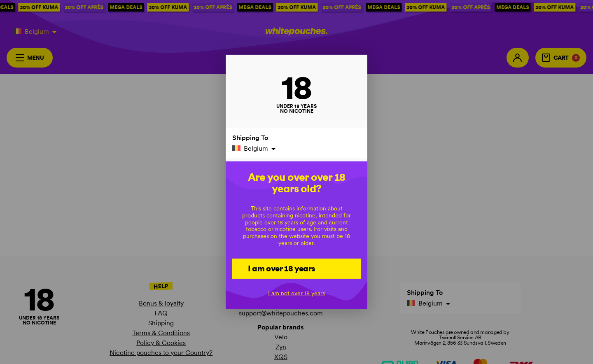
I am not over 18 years (296, 293)
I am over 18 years (281, 268)
